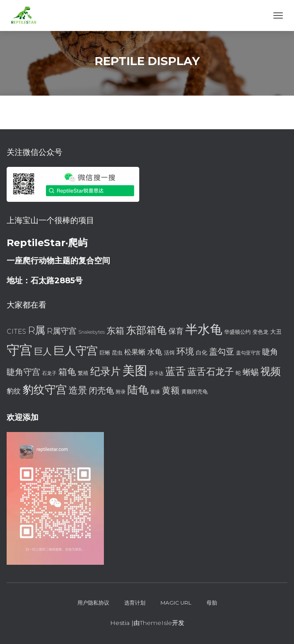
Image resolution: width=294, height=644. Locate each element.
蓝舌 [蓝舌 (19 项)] (176, 371)
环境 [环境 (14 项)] (185, 351)
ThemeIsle (156, 623)
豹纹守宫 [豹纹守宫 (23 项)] (45, 389)
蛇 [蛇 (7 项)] (238, 373)
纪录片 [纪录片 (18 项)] (105, 371)
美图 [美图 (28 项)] (135, 370)
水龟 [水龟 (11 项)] (155, 352)
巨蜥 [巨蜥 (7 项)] (105, 353)
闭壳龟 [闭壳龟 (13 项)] (101, 391)
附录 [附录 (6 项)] (121, 392)
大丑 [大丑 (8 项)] (276, 332)
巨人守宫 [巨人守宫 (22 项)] (76, 351)
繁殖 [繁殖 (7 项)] (83, 373)
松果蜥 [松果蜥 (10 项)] (135, 352)
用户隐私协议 (93, 603)
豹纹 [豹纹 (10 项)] (14, 391)
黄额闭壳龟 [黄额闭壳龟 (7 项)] (195, 391)
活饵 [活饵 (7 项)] (169, 353)
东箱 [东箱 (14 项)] (115, 331)
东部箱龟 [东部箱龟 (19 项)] (146, 330)
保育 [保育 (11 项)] (176, 331)
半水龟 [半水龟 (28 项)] (204, 329)
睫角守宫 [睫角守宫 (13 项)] (23, 372)
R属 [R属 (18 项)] (36, 330)
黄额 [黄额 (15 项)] (171, 390)
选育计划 (135, 603)
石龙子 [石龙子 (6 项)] (49, 373)
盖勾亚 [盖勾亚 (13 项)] (222, 352)
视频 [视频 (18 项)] (271, 371)
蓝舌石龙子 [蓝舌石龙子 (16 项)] (211, 371)
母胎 (212, 603)
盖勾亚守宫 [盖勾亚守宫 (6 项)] (248, 353)
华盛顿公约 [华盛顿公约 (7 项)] (237, 332)
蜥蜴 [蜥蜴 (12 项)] (251, 372)
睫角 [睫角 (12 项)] (270, 352)
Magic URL (176, 603)
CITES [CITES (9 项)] (16, 332)
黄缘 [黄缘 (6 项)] (155, 392)
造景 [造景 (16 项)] (78, 390)
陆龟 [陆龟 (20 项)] (138, 390)
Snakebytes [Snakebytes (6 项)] (92, 332)
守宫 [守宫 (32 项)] (19, 350)
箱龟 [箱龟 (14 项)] (67, 372)
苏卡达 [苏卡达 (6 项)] (156, 373)
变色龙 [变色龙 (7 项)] (260, 332)
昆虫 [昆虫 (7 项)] (117, 353)
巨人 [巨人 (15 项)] (43, 351)
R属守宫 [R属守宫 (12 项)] (62, 331)
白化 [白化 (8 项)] (202, 352)
